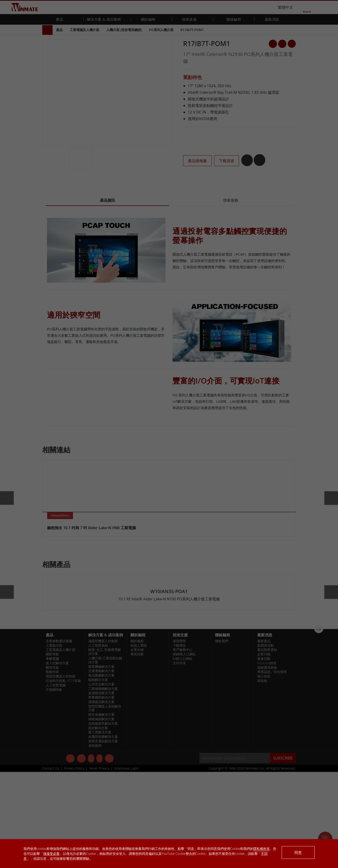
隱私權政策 (261, 849)
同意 (298, 852)
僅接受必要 (51, 854)
